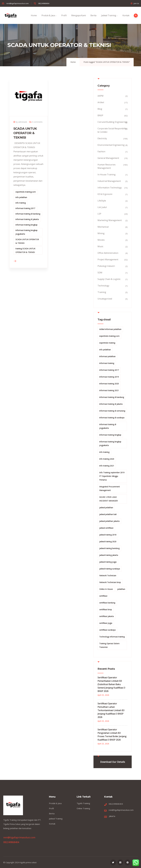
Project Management (108, 259)
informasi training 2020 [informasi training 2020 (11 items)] (109, 384)
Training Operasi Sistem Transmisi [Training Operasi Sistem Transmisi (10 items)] (109, 645)
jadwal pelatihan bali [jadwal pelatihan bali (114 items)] (108, 514)
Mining (101, 233)
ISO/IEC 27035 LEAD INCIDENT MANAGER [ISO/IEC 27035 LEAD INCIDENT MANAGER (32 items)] (108, 499)
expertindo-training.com (26, 192)
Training (102, 292)
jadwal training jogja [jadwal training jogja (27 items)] (108, 562)
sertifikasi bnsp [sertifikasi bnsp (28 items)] (106, 609)
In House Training (107, 175)
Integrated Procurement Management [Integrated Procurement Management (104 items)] (109, 488)
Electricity (102, 138)
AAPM (100, 96)
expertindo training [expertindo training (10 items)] (107, 343)
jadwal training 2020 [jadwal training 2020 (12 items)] (108, 542)
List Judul (102, 207)
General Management (108, 158)
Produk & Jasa (49, 18)
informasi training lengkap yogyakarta (26, 232)
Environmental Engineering (111, 145)
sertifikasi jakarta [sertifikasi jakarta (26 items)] (106, 616)
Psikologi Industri (106, 266)
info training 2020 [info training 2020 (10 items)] (107, 459)
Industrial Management (109, 181)
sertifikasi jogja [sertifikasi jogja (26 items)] (106, 623)
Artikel (101, 102)
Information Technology (110, 188)
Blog (100, 109)
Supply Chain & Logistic (109, 279)
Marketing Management (110, 220)
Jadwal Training (109, 18)
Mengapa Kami (79, 18)
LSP (99, 214)
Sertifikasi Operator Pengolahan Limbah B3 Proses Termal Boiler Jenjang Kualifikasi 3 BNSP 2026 (112, 735)
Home (34, 18)
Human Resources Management (107, 166)
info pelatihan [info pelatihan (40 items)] (105, 350)
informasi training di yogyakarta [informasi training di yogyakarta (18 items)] (108, 426)
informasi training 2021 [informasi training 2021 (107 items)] (109, 390)
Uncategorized (105, 299)
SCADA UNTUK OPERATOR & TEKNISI (25, 133)
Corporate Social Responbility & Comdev (112, 130)
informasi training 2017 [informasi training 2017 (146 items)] (109, 370)
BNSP (100, 115)
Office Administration (108, 253)
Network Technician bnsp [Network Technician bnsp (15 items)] (110, 582)
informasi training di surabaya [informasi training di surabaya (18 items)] (112, 418)
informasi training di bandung (28, 214)
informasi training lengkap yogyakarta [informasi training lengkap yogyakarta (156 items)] (110, 443)
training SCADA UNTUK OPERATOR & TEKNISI (25, 250)
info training (21, 203)
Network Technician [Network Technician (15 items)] (108, 576)
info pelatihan (21, 197)
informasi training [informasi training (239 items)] (107, 363)
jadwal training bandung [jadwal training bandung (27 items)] (109, 548)
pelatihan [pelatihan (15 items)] (121, 589)
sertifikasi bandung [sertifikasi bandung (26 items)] (107, 603)
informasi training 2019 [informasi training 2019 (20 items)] (109, 377)
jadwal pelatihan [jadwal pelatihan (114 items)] (106, 508)
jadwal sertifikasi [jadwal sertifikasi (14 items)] (106, 528)
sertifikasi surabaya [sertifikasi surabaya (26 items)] (107, 630)
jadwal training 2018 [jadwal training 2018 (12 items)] (108, 535)
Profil (64, 18)
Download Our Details (113, 762)
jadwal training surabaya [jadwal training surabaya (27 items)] (110, 569)
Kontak (126, 18)
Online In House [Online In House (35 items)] (106, 589)
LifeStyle (102, 201)
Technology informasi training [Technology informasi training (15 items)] (112, 637)
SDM (100, 273)
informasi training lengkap (26, 225)
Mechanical (103, 227)
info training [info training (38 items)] (104, 452)
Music (100, 246)
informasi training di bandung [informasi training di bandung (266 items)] (112, 397)
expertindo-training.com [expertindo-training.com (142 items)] (109, 336)
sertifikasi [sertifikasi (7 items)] (103, 596)
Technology (103, 286)
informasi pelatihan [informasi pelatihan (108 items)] (107, 356)
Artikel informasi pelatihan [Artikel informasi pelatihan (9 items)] (110, 329)
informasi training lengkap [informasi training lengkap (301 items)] (110, 435)
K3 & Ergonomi (105, 194)
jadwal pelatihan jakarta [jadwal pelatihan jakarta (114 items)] (109, 521)
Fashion (101, 152)
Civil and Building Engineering (112, 122)
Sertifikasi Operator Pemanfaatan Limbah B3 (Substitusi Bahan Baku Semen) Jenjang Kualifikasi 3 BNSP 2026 (111, 684)
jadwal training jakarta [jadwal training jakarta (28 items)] (109, 555)
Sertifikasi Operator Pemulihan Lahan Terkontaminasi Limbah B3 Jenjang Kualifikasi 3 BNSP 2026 (111, 710)
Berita (93, 18)
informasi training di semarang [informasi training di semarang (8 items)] (112, 411)
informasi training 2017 (25, 208)
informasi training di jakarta (27, 219)
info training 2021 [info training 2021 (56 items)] (107, 466)
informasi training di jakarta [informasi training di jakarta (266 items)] (111, 404)
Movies (101, 240)
